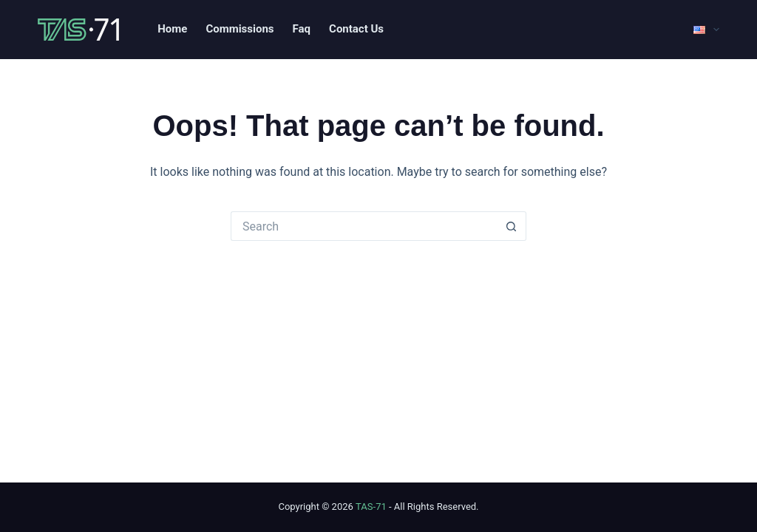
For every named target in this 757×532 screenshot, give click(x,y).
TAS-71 (371, 507)
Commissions (240, 29)
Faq (302, 29)
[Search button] (512, 226)
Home (172, 29)
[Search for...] (364, 226)
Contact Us (356, 29)
